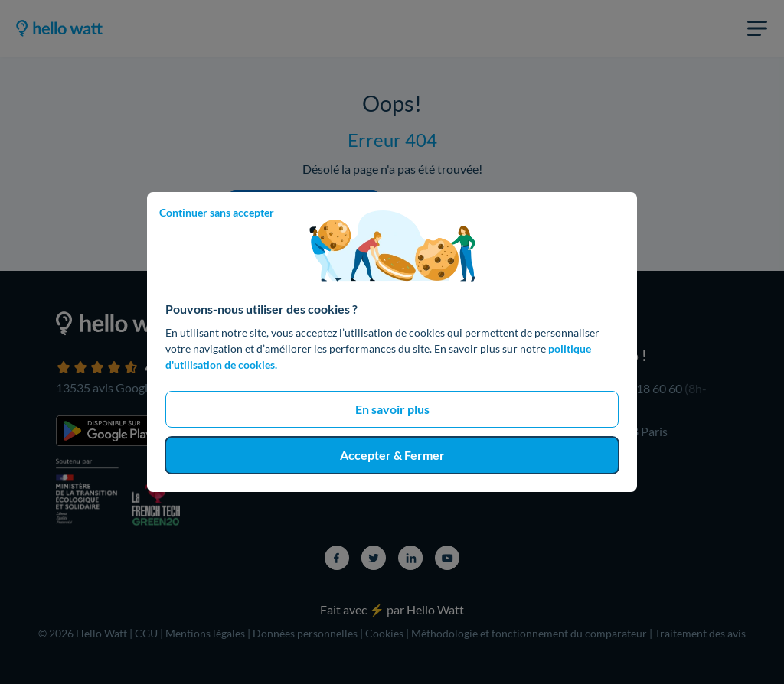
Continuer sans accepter (217, 212)
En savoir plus (392, 409)
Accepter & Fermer (392, 455)
